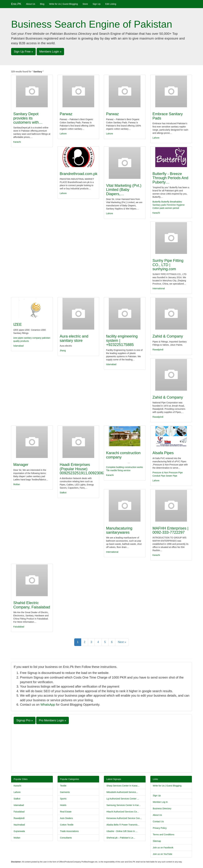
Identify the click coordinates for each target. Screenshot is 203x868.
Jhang (63, 351)
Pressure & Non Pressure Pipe (168, 473)
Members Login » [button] (50, 52)
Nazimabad (19, 825)
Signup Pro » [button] (25, 720)
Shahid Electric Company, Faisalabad (32, 605)
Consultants (66, 838)
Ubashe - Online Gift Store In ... (122, 831)
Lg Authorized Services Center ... (123, 799)
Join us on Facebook (163, 848)
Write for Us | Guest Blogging (64, 4)
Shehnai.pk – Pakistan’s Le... (121, 838)
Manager (21, 465)
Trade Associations (69, 831)
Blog (42, 4)
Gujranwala (19, 831)
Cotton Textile (67, 825)
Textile (63, 786)
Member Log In (160, 802)
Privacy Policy (160, 828)
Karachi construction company (123, 455)
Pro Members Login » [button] (52, 720)
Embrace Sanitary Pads (168, 116)
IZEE (18, 324)
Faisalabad (19, 627)
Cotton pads (159, 208)
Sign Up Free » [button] (23, 52)
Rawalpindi (158, 350)
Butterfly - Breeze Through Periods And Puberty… (170, 178)
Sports (63, 799)
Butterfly (157, 202)
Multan (17, 484)
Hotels (63, 805)
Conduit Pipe (159, 476)
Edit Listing (111, 4)
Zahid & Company (168, 336)
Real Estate (66, 812)
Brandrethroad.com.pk (79, 174)
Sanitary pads (159, 205)
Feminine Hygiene (176, 205)
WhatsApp (48, 705)
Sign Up (97, 4)
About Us (31, 4)
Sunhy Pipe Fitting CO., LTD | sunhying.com (168, 265)
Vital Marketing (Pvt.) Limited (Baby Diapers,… (124, 190)
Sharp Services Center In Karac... (123, 786)
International (159, 288)
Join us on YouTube (163, 854)
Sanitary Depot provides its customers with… (28, 118)
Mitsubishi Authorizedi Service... (122, 792)
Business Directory (162, 808)
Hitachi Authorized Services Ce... (123, 812)
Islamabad (18, 346)
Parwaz (66, 114)
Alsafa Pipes (163, 453)
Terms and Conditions (164, 835)
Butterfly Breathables (172, 202)
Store (85, 4)
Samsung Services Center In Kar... (123, 805)
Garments (65, 792)
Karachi (17, 142)
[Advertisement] (101, 748)
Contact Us (158, 822)
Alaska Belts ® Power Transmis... (123, 825)
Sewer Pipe (172, 476)
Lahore (63, 134)
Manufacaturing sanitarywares (119, 530)
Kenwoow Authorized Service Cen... (124, 818)
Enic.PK (16, 4)
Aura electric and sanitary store (74, 338)
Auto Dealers (67, 818)
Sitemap (157, 841)
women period (172, 208)
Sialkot (63, 493)
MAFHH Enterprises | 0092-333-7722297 (170, 530)
